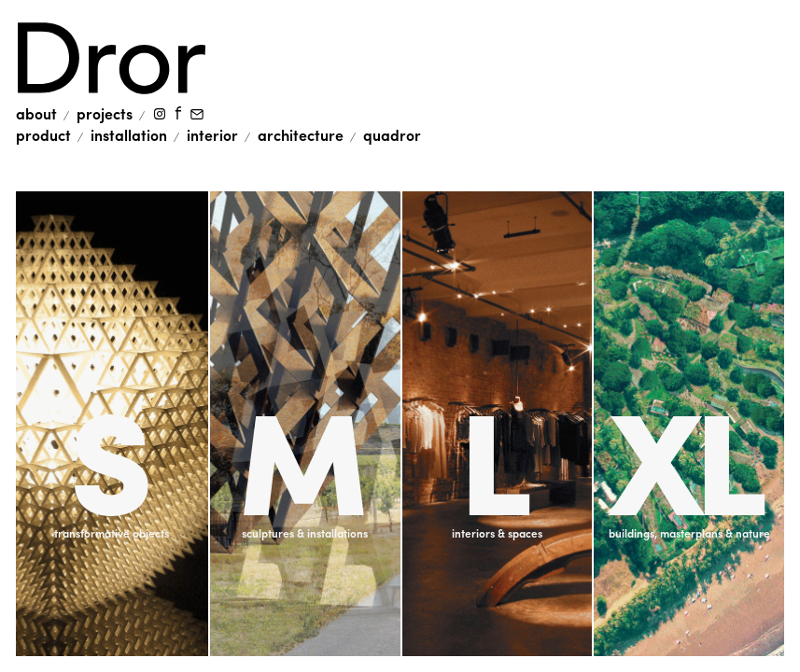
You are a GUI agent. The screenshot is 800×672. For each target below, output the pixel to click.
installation (129, 135)
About (36, 113)
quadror (392, 135)
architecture (301, 135)
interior (212, 135)
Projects (105, 113)
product (43, 135)
